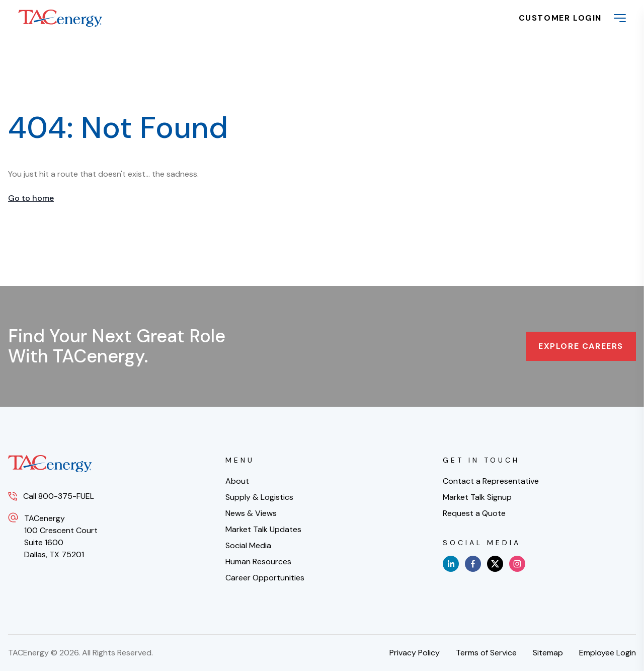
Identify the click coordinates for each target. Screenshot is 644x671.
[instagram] (517, 564)
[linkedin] (451, 564)
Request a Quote (474, 513)
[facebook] (473, 564)
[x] (495, 564)
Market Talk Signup (477, 497)
